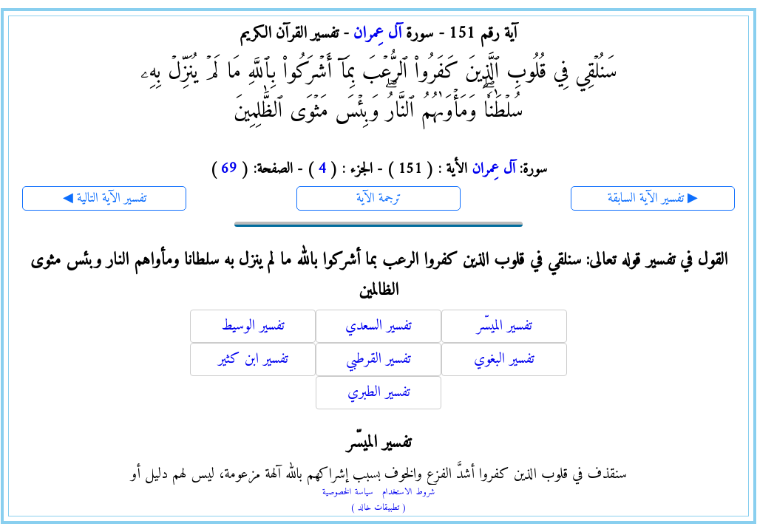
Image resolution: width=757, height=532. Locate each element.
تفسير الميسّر (505, 326)
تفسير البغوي (504, 359)
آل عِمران (377, 34)
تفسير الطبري (379, 393)
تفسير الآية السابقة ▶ (653, 198)
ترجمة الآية (379, 198)
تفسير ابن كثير (253, 359)
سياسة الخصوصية (348, 492)
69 (229, 170)
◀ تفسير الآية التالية (105, 198)
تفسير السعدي (378, 326)
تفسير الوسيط (253, 326)
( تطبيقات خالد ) (378, 508)
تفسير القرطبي (378, 359)
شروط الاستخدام (408, 492)
